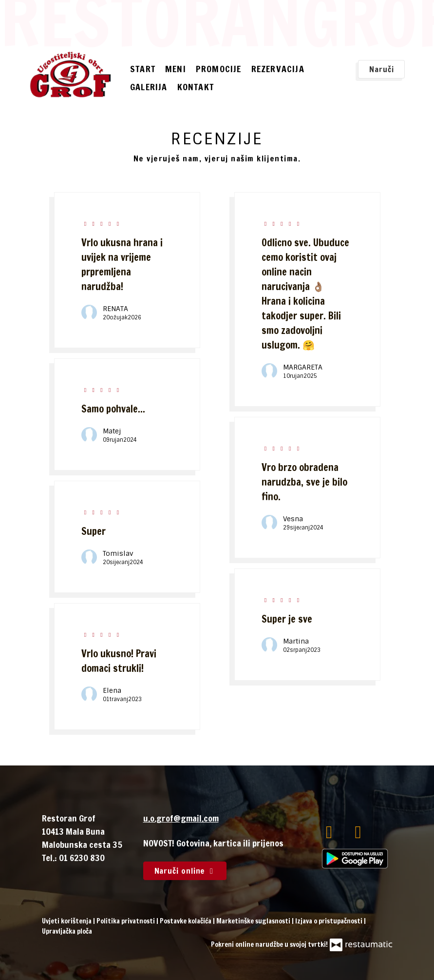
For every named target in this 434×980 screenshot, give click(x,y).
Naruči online (185, 871)
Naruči (381, 69)
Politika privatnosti (126, 921)
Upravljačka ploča (67, 931)
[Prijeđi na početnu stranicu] (70, 75)
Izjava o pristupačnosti (330, 921)
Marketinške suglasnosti (254, 921)
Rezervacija (278, 69)
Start (143, 69)
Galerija (149, 87)
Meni (176, 69)
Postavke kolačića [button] (186, 921)
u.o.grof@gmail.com (181, 818)
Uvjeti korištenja (67, 921)
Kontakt (196, 87)
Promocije (219, 69)
